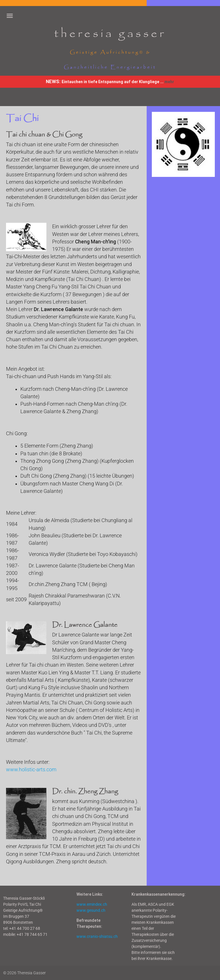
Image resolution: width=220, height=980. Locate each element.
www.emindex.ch (92, 904)
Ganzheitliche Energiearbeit (110, 67)
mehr (169, 82)
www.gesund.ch (91, 910)
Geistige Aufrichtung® (107, 52)
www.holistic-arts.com (31, 770)
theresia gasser (110, 34)
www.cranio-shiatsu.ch (97, 936)
